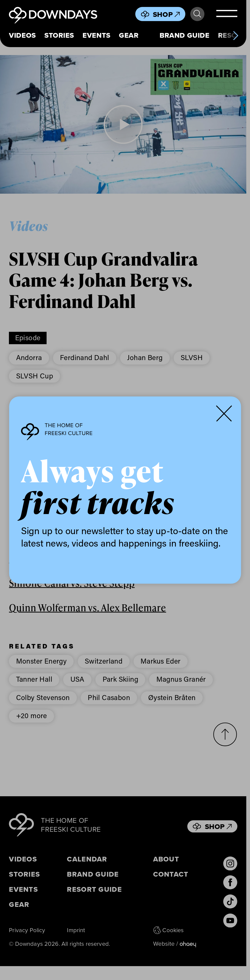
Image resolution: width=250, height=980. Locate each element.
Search (197, 14)
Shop (166, 14)
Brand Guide (184, 35)
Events (96, 35)
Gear (129, 35)
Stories (59, 35)
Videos (22, 35)
